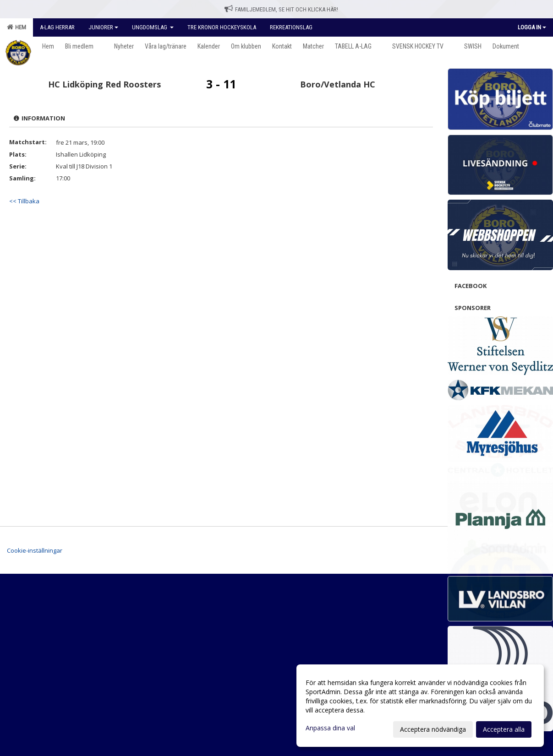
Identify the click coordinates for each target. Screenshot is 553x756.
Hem (16, 27)
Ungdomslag (153, 27)
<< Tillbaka (24, 201)
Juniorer (103, 27)
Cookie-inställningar (35, 550)
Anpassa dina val (330, 728)
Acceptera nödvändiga (433, 729)
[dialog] (420, 706)
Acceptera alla (504, 729)
